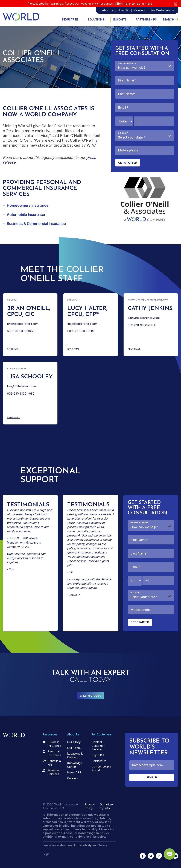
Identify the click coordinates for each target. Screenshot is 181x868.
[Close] (176, 4)
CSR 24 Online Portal (101, 769)
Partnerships (146, 19)
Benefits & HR (54, 763)
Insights (120, 19)
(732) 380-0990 (90, 696)
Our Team (74, 748)
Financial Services (53, 772)
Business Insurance (54, 744)
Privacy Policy (90, 806)
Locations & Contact (75, 755)
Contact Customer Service (98, 746)
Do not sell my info (107, 806)
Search (170, 19)
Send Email (27, 349)
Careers (72, 778)
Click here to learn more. (134, 4)
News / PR (74, 772)
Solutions (96, 19)
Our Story (74, 742)
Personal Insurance (54, 753)
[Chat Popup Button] (168, 852)
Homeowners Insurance (28, 205)
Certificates (99, 761)
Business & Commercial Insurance (36, 224)
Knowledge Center (75, 765)
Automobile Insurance (26, 215)
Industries (70, 19)
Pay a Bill (98, 755)
